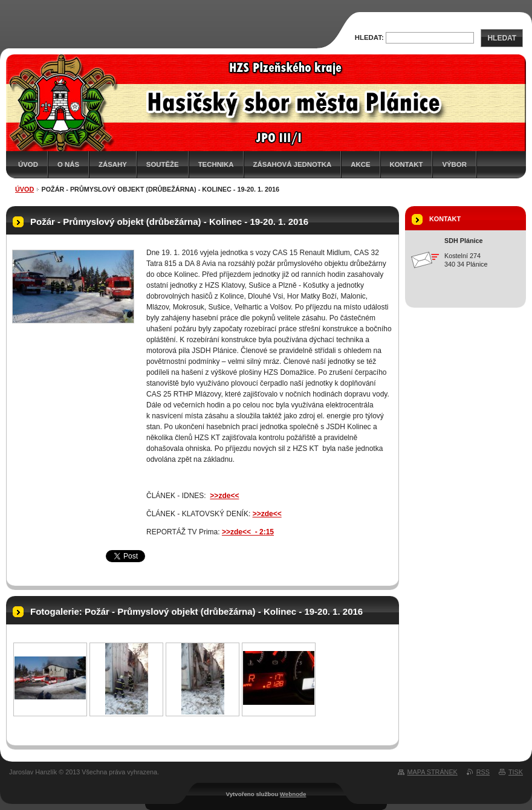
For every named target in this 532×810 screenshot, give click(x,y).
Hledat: (369, 37)
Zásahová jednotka (293, 164)
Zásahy (113, 164)
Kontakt (407, 164)
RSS (483, 772)
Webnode (293, 794)
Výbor (454, 164)
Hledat (502, 38)
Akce (360, 164)
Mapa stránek (433, 772)
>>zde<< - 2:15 (248, 532)
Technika (216, 164)
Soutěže (163, 164)
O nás (68, 164)
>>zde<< (267, 514)
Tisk (516, 772)
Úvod (28, 164)
